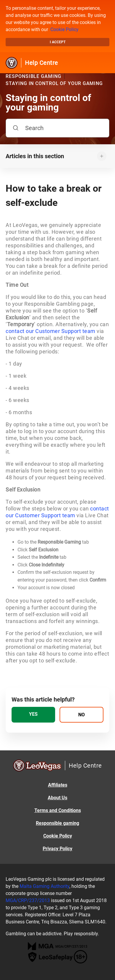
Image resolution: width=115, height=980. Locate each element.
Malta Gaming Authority (44, 886)
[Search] (57, 128)
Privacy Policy (57, 849)
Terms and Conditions (58, 810)
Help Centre (41, 63)
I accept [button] (58, 42)
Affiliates (58, 785)
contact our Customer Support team (51, 331)
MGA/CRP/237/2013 (28, 900)
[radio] (33, 715)
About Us (57, 798)
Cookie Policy (64, 29)
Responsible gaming (57, 823)
